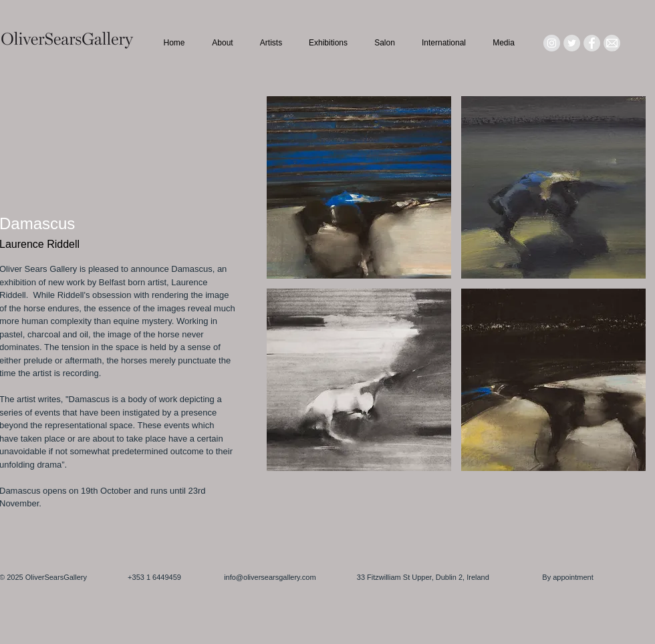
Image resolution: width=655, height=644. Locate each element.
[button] (359, 187)
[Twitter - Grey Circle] (572, 43)
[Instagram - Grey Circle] (552, 43)
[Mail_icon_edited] (612, 43)
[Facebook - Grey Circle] (592, 43)
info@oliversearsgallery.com (270, 577)
